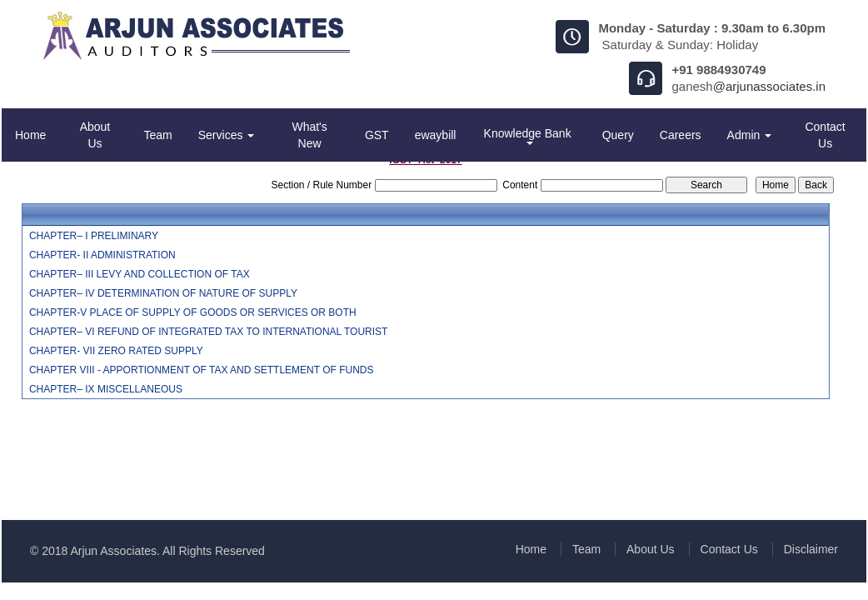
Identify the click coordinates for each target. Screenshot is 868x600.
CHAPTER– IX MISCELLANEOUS (106, 389)
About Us (95, 135)
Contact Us (825, 135)
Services (227, 135)
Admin (750, 135)
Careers (681, 135)
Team (158, 135)
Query (618, 135)
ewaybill (436, 135)
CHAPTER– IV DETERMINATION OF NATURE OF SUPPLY (163, 293)
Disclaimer (811, 549)
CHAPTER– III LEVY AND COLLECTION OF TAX (140, 274)
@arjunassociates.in (769, 86)
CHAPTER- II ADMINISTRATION (102, 255)
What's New (309, 135)
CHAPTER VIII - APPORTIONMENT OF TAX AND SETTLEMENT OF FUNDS (202, 370)
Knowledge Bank (529, 136)
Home (30, 135)
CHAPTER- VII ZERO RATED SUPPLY (116, 351)
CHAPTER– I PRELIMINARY (94, 236)
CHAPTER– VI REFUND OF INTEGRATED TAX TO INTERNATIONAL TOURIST (209, 332)
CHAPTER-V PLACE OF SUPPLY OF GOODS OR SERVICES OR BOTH (193, 312)
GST (377, 135)
